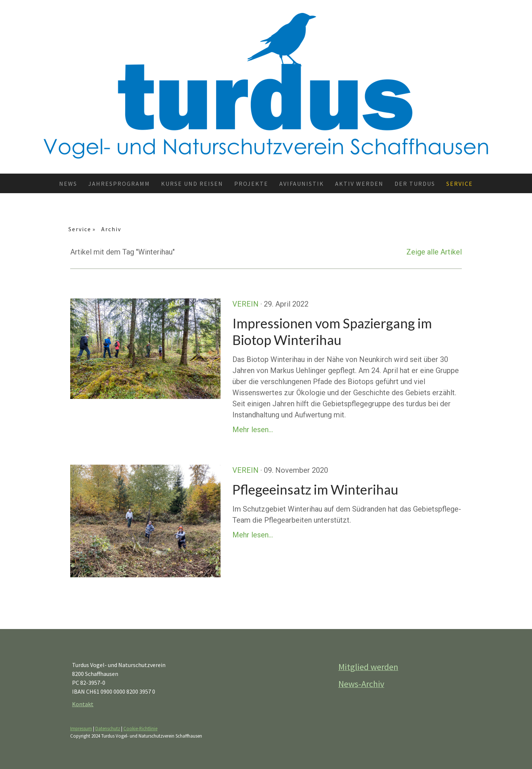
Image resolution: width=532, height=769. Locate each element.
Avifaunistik (302, 184)
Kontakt (83, 704)
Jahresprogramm (119, 184)
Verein (245, 304)
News (68, 184)
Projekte (251, 184)
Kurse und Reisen (192, 184)
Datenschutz (108, 728)
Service (460, 184)
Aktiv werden (359, 184)
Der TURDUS (415, 184)
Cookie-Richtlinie (140, 728)
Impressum (81, 728)
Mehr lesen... (253, 430)
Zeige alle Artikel (434, 252)
